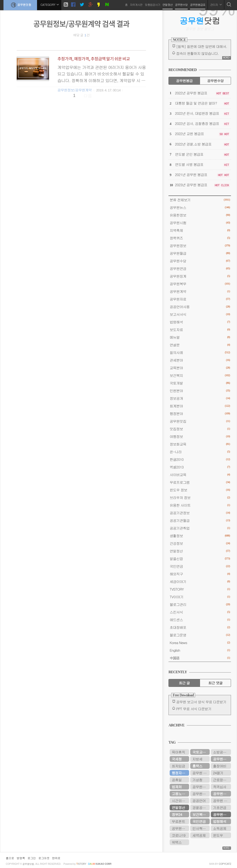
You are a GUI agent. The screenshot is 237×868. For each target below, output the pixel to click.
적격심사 (220, 787)
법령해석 (200, 322)
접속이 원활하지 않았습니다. (197, 53)
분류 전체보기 (200, 200)
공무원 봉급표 (222, 801)
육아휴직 (178, 752)
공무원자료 (200, 299)
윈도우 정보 (200, 490)
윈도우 (218, 835)
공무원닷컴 (20, 5)
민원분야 (200, 391)
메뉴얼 (200, 337)
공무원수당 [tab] (215, 81)
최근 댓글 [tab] (215, 683)
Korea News (200, 643)
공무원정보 (200, 246)
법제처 (177, 787)
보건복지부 (201, 814)
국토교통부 (201, 752)
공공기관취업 (200, 528)
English (200, 650)
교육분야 (200, 368)
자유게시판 (136, 5)
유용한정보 (200, 215)
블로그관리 (200, 604)
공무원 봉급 (201, 773)
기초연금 (220, 808)
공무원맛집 (200, 421)
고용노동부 (180, 794)
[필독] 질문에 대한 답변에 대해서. (202, 46)
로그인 (32, 858)
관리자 (216, 5)
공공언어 (199, 801)
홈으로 (10, 858)
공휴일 (177, 780)
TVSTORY (200, 589)
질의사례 (200, 352)
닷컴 (200, 21)
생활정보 (200, 536)
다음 (88, 96)
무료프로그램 (200, 482)
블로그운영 (200, 635)
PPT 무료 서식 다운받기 (194, 709)
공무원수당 (181, 5)
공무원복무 (200, 284)
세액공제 (199, 835)
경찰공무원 (201, 808)
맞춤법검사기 (153, 5)
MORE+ (226, 58)
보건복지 (200, 375)
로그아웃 (44, 858)
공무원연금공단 (222, 794)
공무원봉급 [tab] (184, 81)
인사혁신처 (201, 828)
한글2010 (200, 459)
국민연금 (200, 566)
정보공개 (200, 398)
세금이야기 (200, 581)
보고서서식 (200, 314)
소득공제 (220, 828)
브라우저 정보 (200, 498)
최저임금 (178, 766)
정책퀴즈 (200, 238)
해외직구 (200, 574)
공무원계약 (200, 291)
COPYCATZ (225, 864)
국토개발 (200, 383)
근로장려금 (221, 780)
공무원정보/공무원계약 (75, 90)
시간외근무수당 (180, 801)
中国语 (200, 658)
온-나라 (200, 452)
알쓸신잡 (200, 559)
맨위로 (56, 858)
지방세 (197, 759)
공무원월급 (200, 253)
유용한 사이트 (200, 505)
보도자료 (200, 330)
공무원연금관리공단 (201, 794)
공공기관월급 (200, 520)
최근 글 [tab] (184, 683)
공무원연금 (200, 268)
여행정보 (200, 436)
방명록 (21, 858)
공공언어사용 (200, 307)
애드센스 (200, 620)
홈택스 (197, 766)
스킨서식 (200, 612)
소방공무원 (221, 752)
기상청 (197, 780)
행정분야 (200, 414)
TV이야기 (200, 597)
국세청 (177, 759)
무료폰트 (178, 821)
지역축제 (200, 230)
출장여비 (220, 766)
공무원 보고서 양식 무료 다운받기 (201, 702)
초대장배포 (200, 627)
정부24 (177, 814)
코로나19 (178, 835)
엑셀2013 (200, 467)
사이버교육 (200, 475)
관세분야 (200, 360)
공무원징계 (200, 276)
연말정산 (168, 5)
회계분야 (200, 406)
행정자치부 (180, 773)
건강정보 (200, 543)
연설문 (200, 345)
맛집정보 (200, 429)
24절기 (218, 773)
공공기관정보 (200, 513)
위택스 (177, 842)
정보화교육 (200, 444)
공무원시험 (200, 223)
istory (81, 864)
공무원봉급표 (198, 5)
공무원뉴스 (200, 207)
